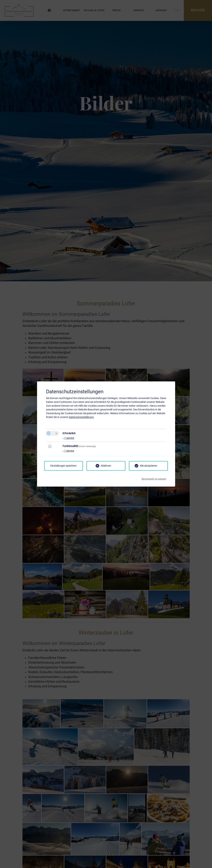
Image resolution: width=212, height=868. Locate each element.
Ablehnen (106, 466)
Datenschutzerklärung (81, 417)
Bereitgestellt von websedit (154, 478)
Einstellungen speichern (63, 466)
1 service (68, 438)
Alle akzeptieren (148, 466)
